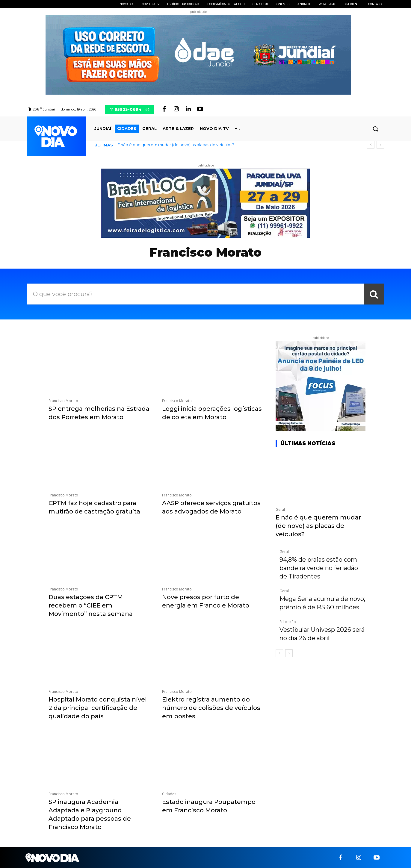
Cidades (169, 794)
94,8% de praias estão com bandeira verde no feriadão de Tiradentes (319, 568)
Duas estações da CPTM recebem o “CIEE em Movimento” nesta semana (91, 605)
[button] (375, 129)
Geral (280, 510)
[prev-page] (279, 653)
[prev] (371, 145)
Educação (288, 622)
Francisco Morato (63, 401)
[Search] (374, 294)
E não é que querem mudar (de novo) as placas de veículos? (176, 145)
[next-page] (289, 653)
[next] (380, 145)
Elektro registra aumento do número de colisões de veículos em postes (211, 708)
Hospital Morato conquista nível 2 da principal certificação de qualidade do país (98, 708)
